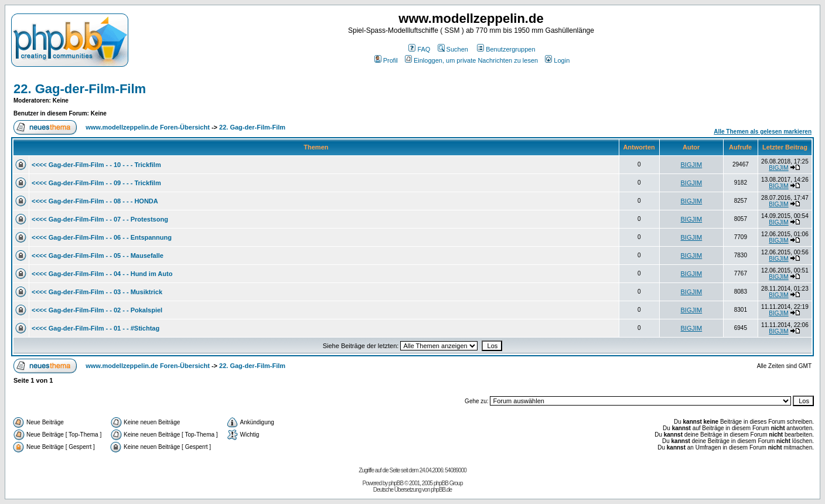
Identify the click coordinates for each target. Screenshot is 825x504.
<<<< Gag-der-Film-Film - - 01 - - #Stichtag (96, 328)
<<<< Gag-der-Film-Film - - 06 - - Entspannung (102, 237)
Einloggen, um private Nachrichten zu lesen (471, 60)
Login (557, 60)
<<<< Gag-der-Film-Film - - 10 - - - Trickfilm (96, 165)
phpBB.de (441, 490)
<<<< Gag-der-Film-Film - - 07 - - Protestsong (100, 219)
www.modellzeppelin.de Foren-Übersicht (148, 127)
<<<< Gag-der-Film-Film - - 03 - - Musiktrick (97, 292)
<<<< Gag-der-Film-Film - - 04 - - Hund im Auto (102, 274)
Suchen (453, 49)
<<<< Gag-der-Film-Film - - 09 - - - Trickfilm (96, 183)
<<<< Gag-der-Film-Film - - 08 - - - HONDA (95, 201)
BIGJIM (692, 165)
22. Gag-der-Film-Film (80, 89)
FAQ (419, 49)
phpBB (396, 483)
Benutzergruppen (506, 49)
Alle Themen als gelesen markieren (763, 132)
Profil (386, 60)
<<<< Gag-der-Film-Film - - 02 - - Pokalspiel (97, 310)
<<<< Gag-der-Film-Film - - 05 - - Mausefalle (98, 256)
